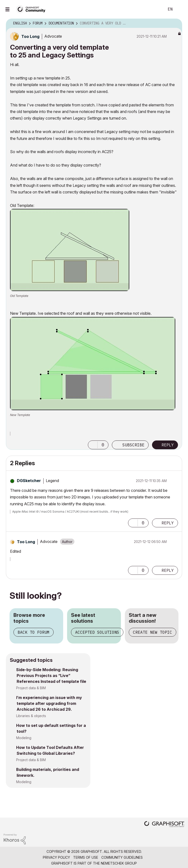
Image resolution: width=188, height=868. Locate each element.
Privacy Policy (56, 857)
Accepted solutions (97, 632)
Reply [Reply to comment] (168, 523)
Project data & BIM (31, 688)
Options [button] (175, 23)
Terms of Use (86, 857)
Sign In (180, 9)
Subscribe (133, 445)
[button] (70, 250)
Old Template (19, 296)
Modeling (24, 738)
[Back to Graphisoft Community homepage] (32, 9)
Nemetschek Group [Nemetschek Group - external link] (119, 863)
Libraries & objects (31, 716)
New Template (20, 415)
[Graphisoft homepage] (164, 825)
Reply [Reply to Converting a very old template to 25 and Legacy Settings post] (168, 445)
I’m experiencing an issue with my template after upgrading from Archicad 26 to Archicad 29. (49, 703)
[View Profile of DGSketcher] (29, 481)
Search (155, 9)
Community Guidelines (122, 857)
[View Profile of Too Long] (30, 36)
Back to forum (34, 632)
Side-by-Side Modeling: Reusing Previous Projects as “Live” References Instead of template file (51, 676)
